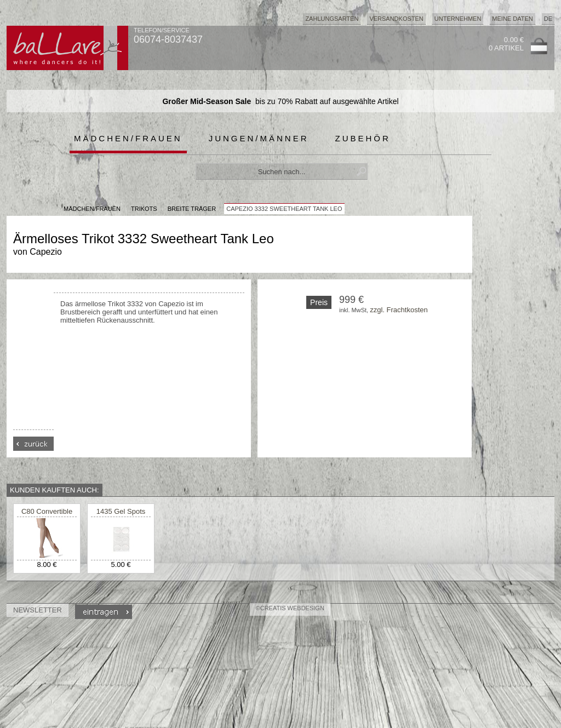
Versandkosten (396, 19)
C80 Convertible (47, 511)
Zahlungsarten (332, 19)
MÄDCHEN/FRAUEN (92, 209)
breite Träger (192, 209)
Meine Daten (512, 19)
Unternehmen (458, 19)
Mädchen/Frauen (128, 138)
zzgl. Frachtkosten (399, 310)
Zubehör (363, 138)
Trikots (144, 209)
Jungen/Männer (259, 138)
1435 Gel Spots (121, 511)
